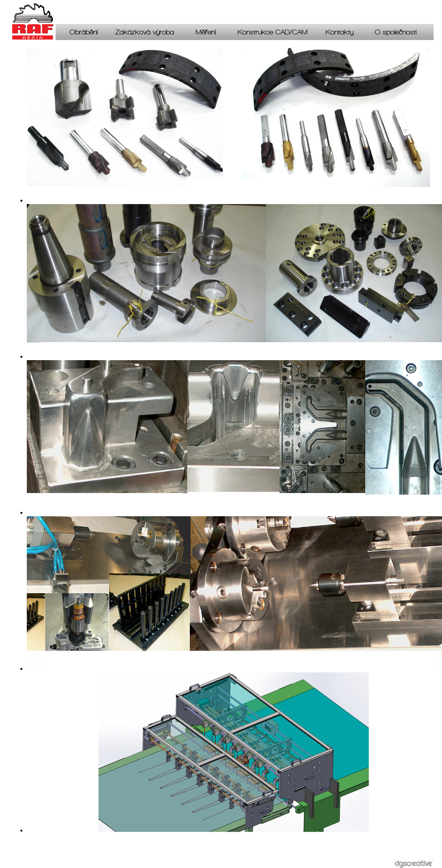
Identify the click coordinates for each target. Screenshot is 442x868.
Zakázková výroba (145, 33)
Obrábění (84, 33)
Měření (206, 33)
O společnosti (396, 33)
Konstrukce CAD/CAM (273, 33)
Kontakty (340, 33)
